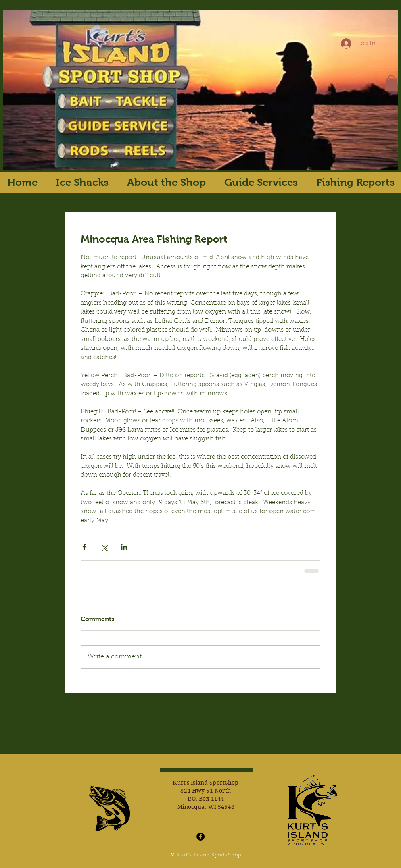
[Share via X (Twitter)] (104, 547)
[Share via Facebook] (85, 547)
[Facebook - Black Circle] (200, 837)
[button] (391, 83)
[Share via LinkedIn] (124, 547)
